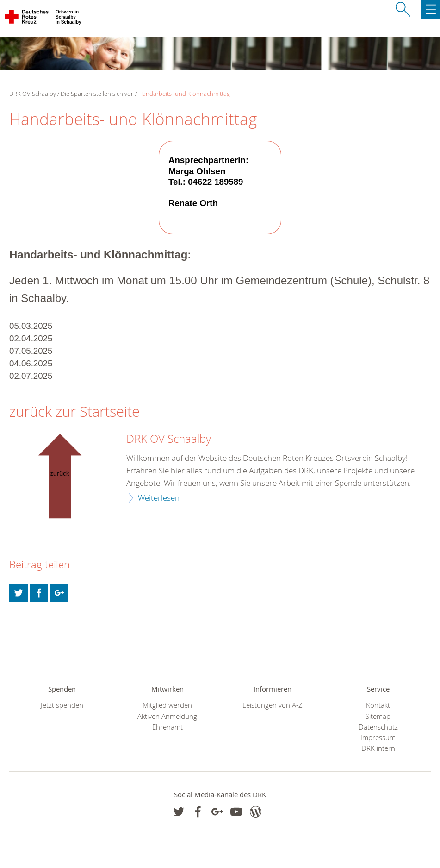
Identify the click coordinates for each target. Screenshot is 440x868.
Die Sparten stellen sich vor (97, 94)
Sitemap (378, 716)
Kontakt (378, 705)
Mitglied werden (167, 705)
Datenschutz (378, 727)
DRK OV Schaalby (169, 439)
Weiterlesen (159, 498)
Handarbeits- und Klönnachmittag (184, 94)
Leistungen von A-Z (273, 705)
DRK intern (378, 748)
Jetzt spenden (62, 705)
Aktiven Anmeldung (167, 716)
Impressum (378, 738)
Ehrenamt (167, 727)
